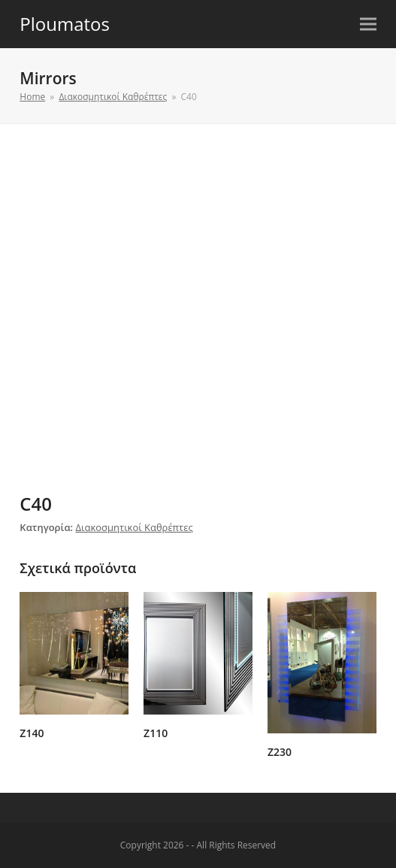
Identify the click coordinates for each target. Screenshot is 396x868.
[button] (368, 24)
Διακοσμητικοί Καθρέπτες (135, 527)
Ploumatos (65, 24)
